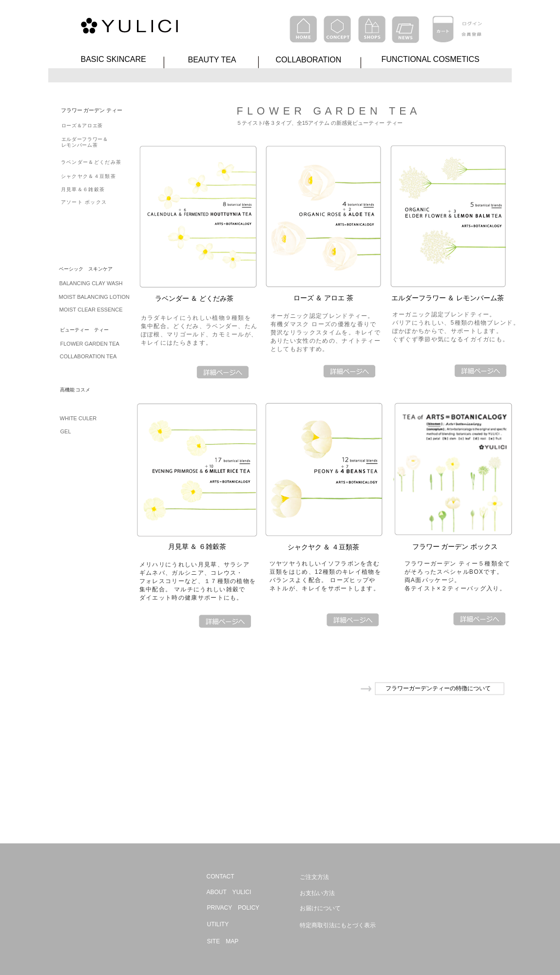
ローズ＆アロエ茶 (82, 126)
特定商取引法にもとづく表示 (338, 925)
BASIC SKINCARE (114, 59)
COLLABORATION (309, 60)
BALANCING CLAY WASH (91, 283)
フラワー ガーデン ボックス (455, 546)
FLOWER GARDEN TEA (90, 344)
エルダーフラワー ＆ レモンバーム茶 (448, 298)
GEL (66, 431)
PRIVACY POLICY (233, 908)
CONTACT (221, 877)
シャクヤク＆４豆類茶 (88, 176)
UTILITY (218, 924)
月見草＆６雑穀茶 (83, 189)
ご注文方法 (314, 877)
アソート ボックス (84, 202)
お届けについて (320, 908)
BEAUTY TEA (212, 60)
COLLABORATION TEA (88, 356)
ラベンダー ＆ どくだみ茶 (194, 298)
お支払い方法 (317, 893)
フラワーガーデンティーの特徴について (438, 688)
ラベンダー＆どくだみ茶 (91, 162)
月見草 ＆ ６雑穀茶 (197, 546)
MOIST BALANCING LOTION (94, 297)
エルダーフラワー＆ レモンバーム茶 (85, 142)
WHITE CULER (78, 418)
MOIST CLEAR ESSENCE (91, 310)
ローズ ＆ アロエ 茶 (324, 298)
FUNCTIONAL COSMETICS (431, 59)
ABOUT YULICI (229, 892)
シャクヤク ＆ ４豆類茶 (324, 547)
